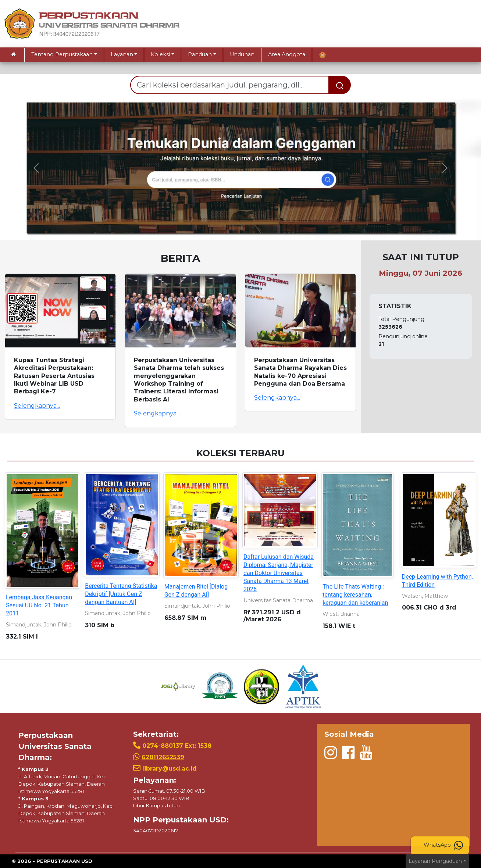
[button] (36, 168)
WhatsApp (443, 845)
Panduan (200, 54)
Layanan (122, 54)
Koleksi (160, 54)
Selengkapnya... (37, 406)
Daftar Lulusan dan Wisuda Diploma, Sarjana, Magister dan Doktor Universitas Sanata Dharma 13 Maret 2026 (279, 573)
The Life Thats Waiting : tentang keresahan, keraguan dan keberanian (355, 595)
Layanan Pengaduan (435, 861)
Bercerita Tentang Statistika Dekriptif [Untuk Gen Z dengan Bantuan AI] (121, 594)
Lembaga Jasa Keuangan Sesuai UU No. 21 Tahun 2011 (39, 605)
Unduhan (242, 54)
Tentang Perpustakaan (62, 54)
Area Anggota (287, 54)
